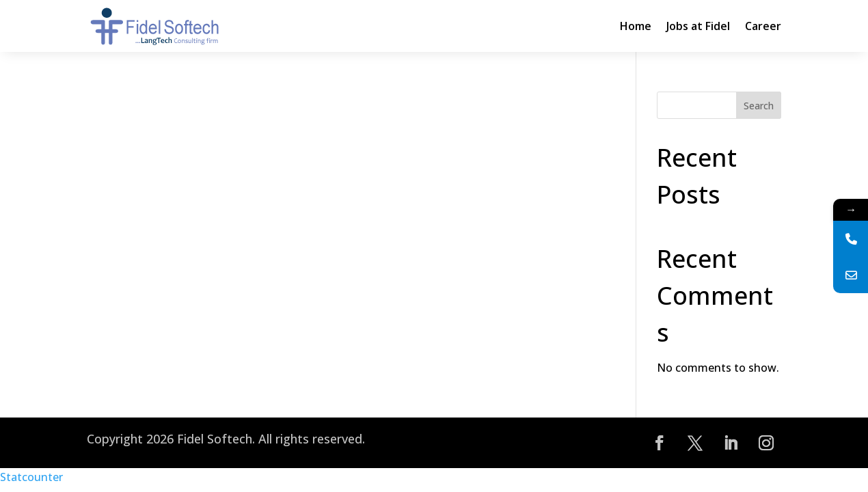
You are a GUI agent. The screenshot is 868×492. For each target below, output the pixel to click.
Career (763, 26)
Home (636, 26)
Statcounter (31, 477)
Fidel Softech (215, 439)
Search (759, 106)
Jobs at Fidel (698, 26)
